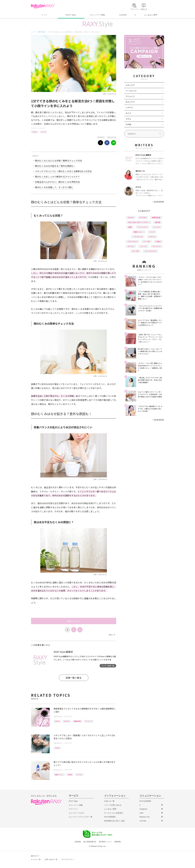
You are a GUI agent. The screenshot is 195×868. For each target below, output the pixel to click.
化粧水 (158, 241)
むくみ (43, 132)
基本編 (158, 222)
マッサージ (89, 721)
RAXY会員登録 (145, 801)
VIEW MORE (158, 202)
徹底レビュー (59, 775)
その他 (128, 124)
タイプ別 (136, 251)
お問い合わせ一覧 (51, 859)
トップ (44, 15)
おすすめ (67, 721)
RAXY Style (71, 15)
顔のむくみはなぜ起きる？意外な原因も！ (55, 166)
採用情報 (118, 842)
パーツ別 (147, 241)
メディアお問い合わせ (113, 805)
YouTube (143, 821)
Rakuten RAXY (43, 6)
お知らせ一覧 (109, 801)
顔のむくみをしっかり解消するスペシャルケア (57, 177)
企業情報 (78, 842)
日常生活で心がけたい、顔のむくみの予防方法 (57, 182)
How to (35, 132)
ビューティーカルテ (77, 813)
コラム (128, 119)
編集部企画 (77, 721)
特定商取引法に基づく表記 (114, 821)
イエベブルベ (132, 241)
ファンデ (143, 246)
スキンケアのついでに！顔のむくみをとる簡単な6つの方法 (63, 171)
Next (112, 635)
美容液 (70, 775)
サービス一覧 (36, 859)
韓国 (130, 227)
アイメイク (130, 96)
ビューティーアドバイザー (79, 817)
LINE (141, 813)
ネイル (128, 113)
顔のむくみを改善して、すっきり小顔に (54, 187)
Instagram (143, 809)
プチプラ (152, 237)
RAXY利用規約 (110, 817)
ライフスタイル (150, 251)
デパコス (131, 246)
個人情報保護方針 (90, 842)
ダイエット (157, 246)
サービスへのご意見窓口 (114, 813)
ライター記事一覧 (108, 666)
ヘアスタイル (138, 237)
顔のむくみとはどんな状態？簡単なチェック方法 (59, 161)
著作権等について (105, 842)
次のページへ (74, 621)
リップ (152, 232)
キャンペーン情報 (97, 15)
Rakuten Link (145, 817)
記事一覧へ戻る (74, 678)
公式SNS (123, 15)
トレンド (157, 227)
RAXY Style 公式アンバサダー (139, 222)
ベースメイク (131, 91)
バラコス (79, 775)
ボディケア (130, 102)
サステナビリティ (68, 859)
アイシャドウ (142, 227)
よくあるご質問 (151, 15)
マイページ (73, 809)
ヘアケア (129, 108)
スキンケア (42, 128)
